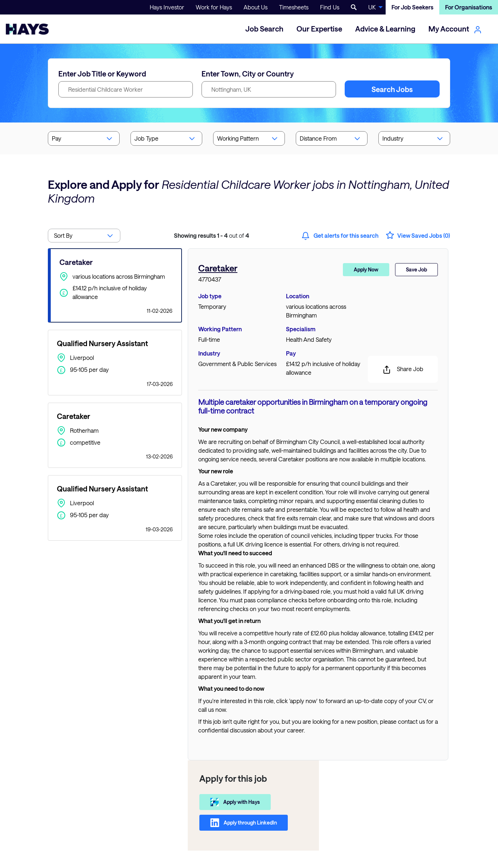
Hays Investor (167, 7)
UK (372, 7)
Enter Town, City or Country (248, 74)
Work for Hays (214, 7)
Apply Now (366, 269)
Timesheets (294, 7)
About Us (256, 7)
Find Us (330, 7)
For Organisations (469, 7)
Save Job (416, 269)
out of (211, 235)
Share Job (403, 370)
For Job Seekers (412, 7)
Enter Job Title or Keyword (102, 74)
